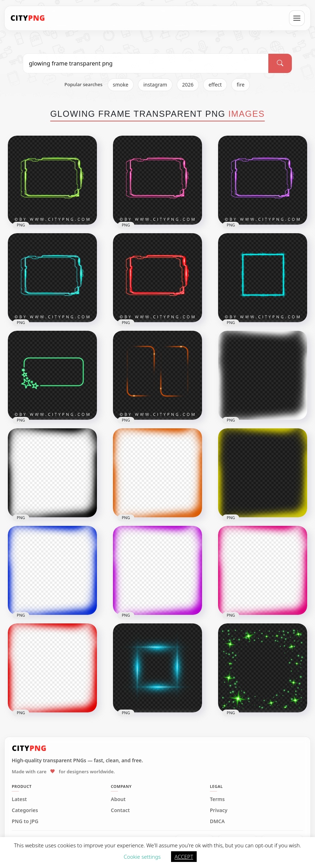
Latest (19, 799)
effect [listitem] (215, 85)
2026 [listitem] (188, 85)
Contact (120, 810)
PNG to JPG (25, 821)
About (118, 799)
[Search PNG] (146, 63)
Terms (217, 799)
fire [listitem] (241, 85)
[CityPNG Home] (28, 18)
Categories (25, 810)
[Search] (280, 63)
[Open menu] (297, 18)
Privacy (219, 810)
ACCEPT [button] (184, 857)
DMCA (217, 821)
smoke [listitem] (121, 85)
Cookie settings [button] (142, 857)
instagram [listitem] (155, 85)
